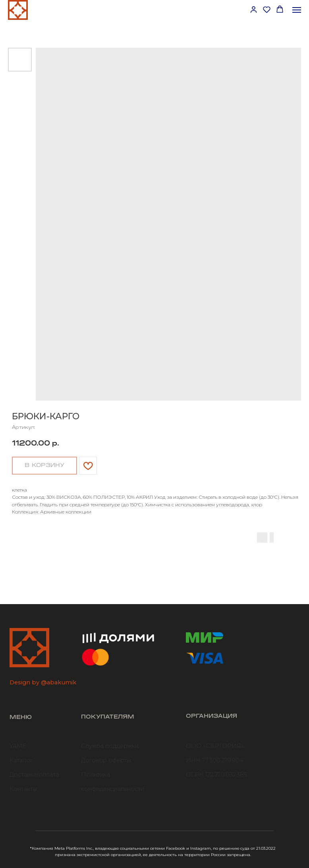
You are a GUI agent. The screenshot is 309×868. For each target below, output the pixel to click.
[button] (254, 9)
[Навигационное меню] (297, 10)
